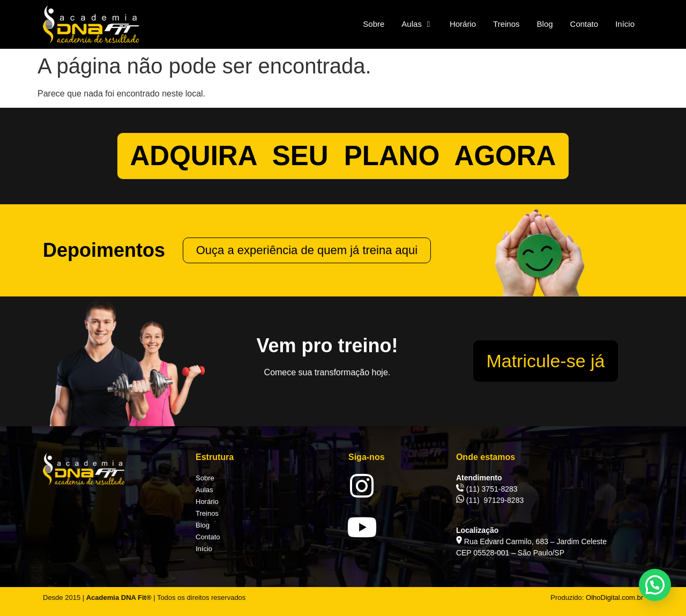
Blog (203, 525)
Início (204, 549)
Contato (208, 537)
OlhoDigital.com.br (614, 598)
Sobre (205, 478)
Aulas (204, 490)
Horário (207, 502)
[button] (655, 585)
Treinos (207, 513)
